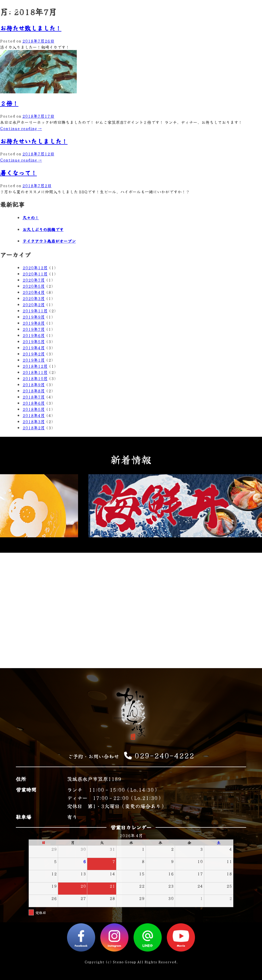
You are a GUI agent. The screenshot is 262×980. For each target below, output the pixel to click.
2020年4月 (34, 292)
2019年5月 (34, 341)
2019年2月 (34, 354)
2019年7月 (34, 329)
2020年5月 (34, 286)
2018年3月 (34, 421)
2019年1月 (34, 360)
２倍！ (9, 103)
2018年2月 (34, 428)
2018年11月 (35, 372)
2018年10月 (35, 378)
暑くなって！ (18, 172)
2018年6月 (34, 403)
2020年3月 (34, 298)
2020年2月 (34, 304)
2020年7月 (34, 280)
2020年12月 (35, 268)
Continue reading (21, 128)
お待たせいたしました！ (34, 141)
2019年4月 (34, 348)
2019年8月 (34, 323)
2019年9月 (34, 317)
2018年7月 (34, 397)
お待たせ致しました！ (31, 28)
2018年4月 (34, 415)
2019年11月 (35, 311)
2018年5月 (34, 409)
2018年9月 (34, 384)
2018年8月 (34, 391)
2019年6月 (34, 335)
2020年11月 (35, 274)
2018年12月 (35, 366)
